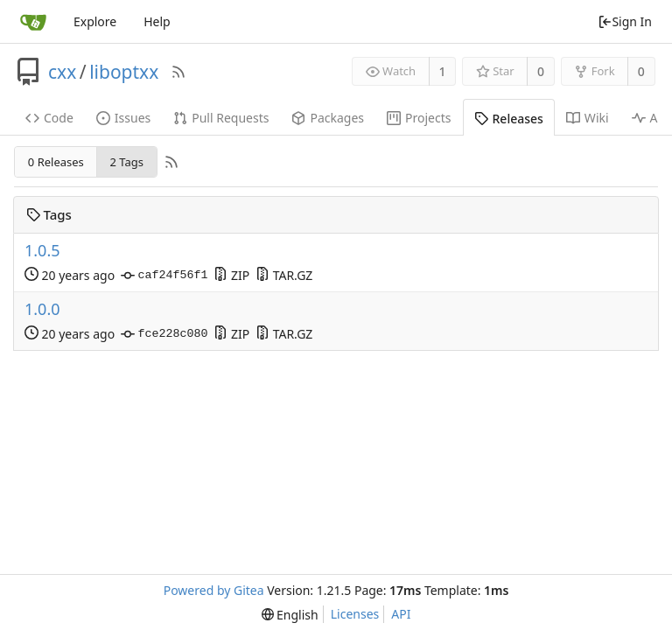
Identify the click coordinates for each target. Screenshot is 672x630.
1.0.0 (42, 309)
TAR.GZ (284, 275)
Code (49, 118)
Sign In (625, 21)
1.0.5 (42, 251)
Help (157, 21)
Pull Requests (221, 118)
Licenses (355, 614)
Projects (419, 118)
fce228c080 (164, 334)
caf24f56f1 (164, 276)
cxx (62, 72)
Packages (328, 118)
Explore (95, 21)
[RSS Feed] (178, 72)
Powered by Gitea (214, 590)
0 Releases (56, 162)
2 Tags (126, 162)
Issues (123, 118)
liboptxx (124, 72)
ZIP (231, 275)
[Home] (33, 22)
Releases (509, 119)
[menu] (290, 615)
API (401, 614)
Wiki (588, 118)
